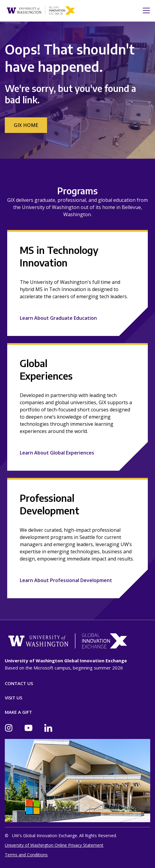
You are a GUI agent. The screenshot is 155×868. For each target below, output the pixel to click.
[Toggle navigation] (145, 10)
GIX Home (26, 125)
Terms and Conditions (26, 855)
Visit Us (13, 698)
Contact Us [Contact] (19, 683)
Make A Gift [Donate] (18, 712)
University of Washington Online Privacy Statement (54, 845)
